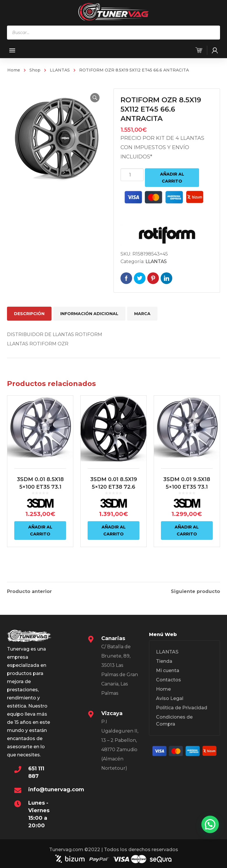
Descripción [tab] (29, 314)
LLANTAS (60, 70)
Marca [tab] (142, 314)
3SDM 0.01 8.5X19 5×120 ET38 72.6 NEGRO (114, 487)
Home (14, 70)
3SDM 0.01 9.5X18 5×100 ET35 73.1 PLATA (187, 487)
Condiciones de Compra (174, 719)
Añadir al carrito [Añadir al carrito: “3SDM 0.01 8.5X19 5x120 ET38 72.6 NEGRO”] (114, 531)
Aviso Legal (170, 697)
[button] (95, 98)
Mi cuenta (168, 669)
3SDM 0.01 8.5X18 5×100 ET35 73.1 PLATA (40, 487)
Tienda (164, 660)
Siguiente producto (195, 590)
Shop (35, 70)
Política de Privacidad (182, 707)
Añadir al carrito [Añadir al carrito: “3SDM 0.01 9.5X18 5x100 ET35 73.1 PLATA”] (187, 531)
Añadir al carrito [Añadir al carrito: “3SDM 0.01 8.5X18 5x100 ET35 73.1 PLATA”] (40, 531)
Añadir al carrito (172, 178)
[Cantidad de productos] (132, 175)
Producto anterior (29, 590)
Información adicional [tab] (89, 314)
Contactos (169, 679)
